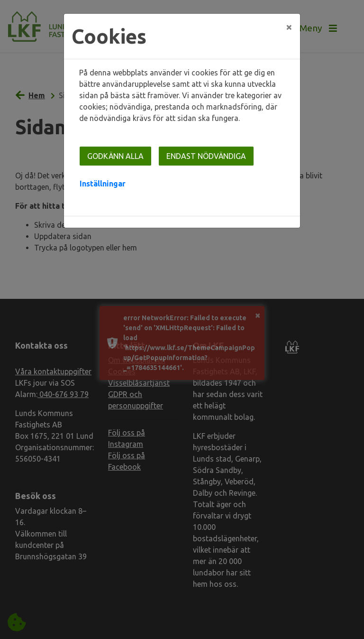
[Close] (289, 27)
